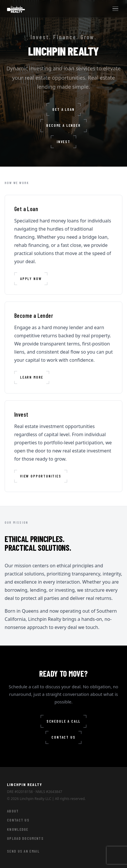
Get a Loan (63, 110)
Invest (63, 142)
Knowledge (18, 829)
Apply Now (31, 279)
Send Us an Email (23, 851)
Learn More (32, 377)
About (13, 811)
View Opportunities (41, 476)
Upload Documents (25, 838)
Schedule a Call (63, 721)
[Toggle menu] (115, 9)
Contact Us (63, 737)
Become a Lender (63, 126)
